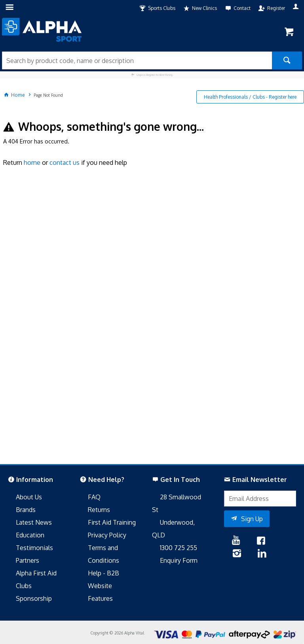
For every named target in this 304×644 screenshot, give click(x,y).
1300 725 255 (179, 548)
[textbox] (137, 60)
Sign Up (252, 519)
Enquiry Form (179, 560)
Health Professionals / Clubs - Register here (250, 97)
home (32, 162)
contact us (65, 162)
